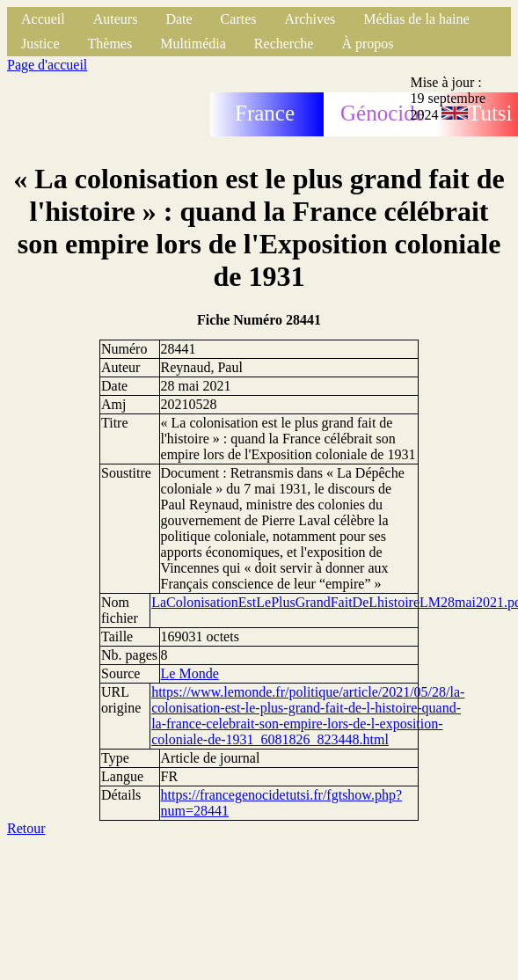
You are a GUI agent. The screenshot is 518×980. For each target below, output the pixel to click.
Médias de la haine (416, 19)
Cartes (239, 19)
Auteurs (116, 19)
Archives (310, 19)
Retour (26, 828)
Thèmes (110, 44)
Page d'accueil (47, 65)
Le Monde (190, 673)
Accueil (43, 19)
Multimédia (193, 44)
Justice (40, 44)
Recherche (284, 44)
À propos (367, 44)
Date (179, 19)
